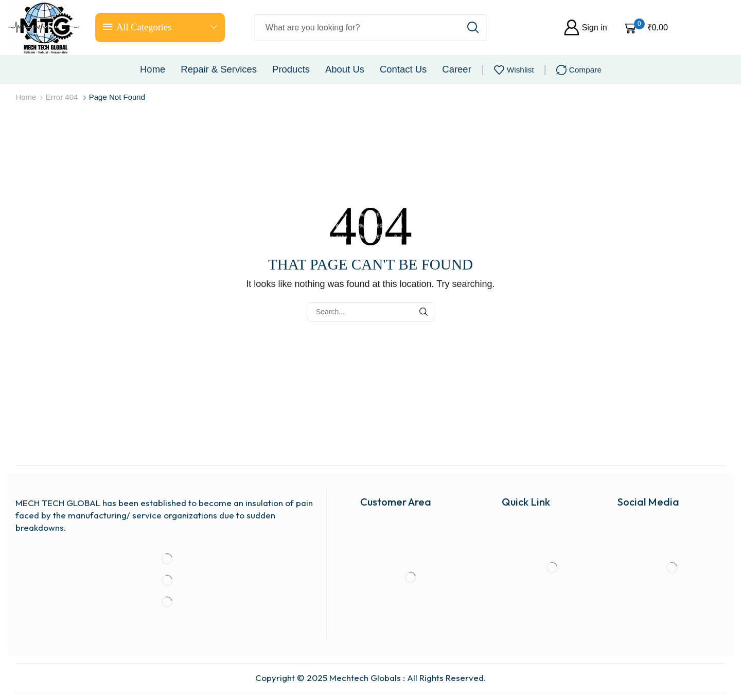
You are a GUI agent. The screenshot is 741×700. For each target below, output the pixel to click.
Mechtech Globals (365, 678)
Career (456, 69)
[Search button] (473, 28)
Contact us (403, 69)
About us (345, 69)
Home (153, 69)
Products (291, 69)
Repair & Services (219, 69)
